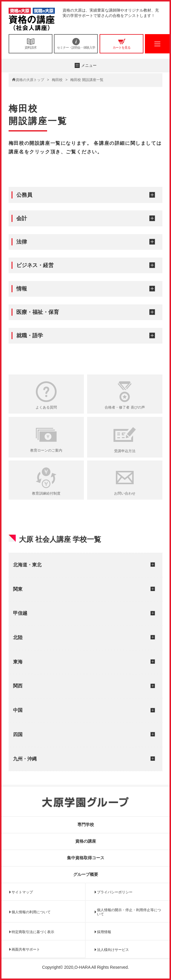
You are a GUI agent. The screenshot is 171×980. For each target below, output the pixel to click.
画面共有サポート (26, 949)
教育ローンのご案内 (46, 450)
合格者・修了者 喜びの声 (125, 407)
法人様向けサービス (113, 950)
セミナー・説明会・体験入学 (76, 44)
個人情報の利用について (31, 912)
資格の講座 (86, 841)
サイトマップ (22, 892)
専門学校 (86, 825)
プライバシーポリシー (115, 892)
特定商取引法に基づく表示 (33, 932)
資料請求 (31, 44)
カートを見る (122, 44)
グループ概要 (86, 874)
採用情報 (104, 932)
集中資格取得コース (86, 858)
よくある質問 (46, 407)
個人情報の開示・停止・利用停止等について (129, 912)
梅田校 (57, 80)
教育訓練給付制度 (46, 493)
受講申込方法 (125, 451)
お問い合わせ (125, 493)
